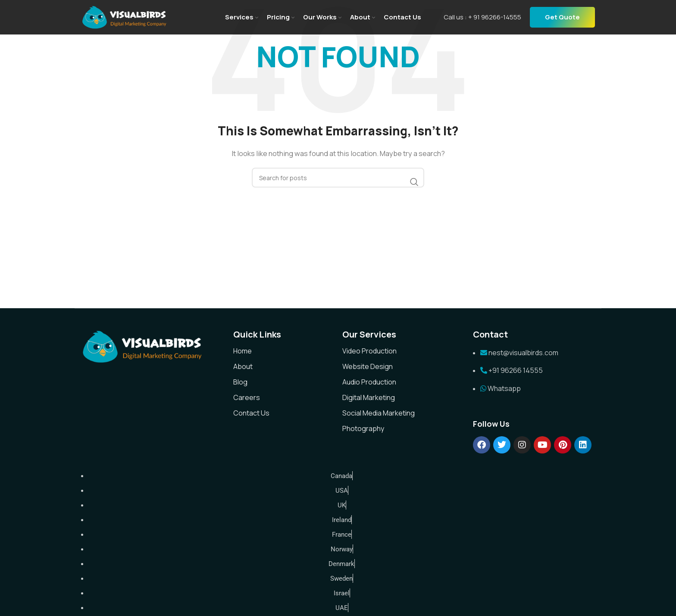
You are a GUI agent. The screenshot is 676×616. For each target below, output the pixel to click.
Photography (363, 428)
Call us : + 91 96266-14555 (482, 17)
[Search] (338, 178)
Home (243, 351)
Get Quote (562, 17)
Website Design (368, 366)
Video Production (369, 351)
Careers (247, 397)
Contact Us (251, 413)
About (243, 366)
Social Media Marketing (379, 413)
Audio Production (369, 382)
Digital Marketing (369, 397)
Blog (240, 382)
